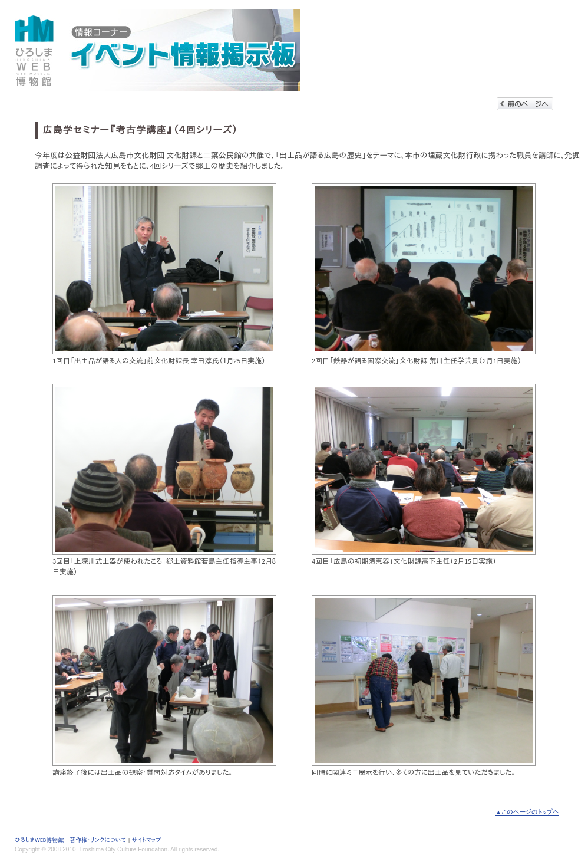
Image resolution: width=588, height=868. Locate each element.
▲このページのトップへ (527, 812)
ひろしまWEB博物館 (39, 840)
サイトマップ (147, 840)
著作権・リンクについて (98, 840)
